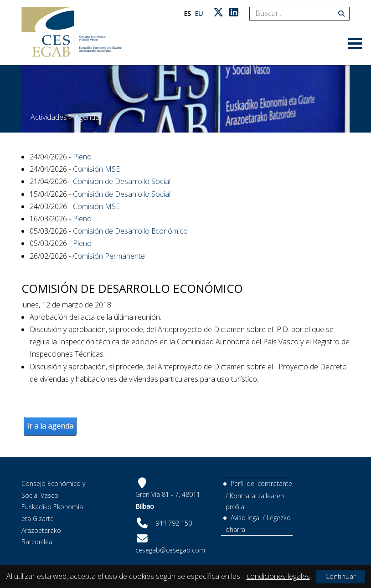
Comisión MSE (96, 169)
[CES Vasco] (72, 33)
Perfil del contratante (261, 483)
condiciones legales (278, 576)
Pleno (82, 157)
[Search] (296, 14)
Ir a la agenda (50, 426)
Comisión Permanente (109, 256)
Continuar (341, 576)
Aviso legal (246, 518)
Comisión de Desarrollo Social (122, 181)
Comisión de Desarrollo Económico (130, 231)
